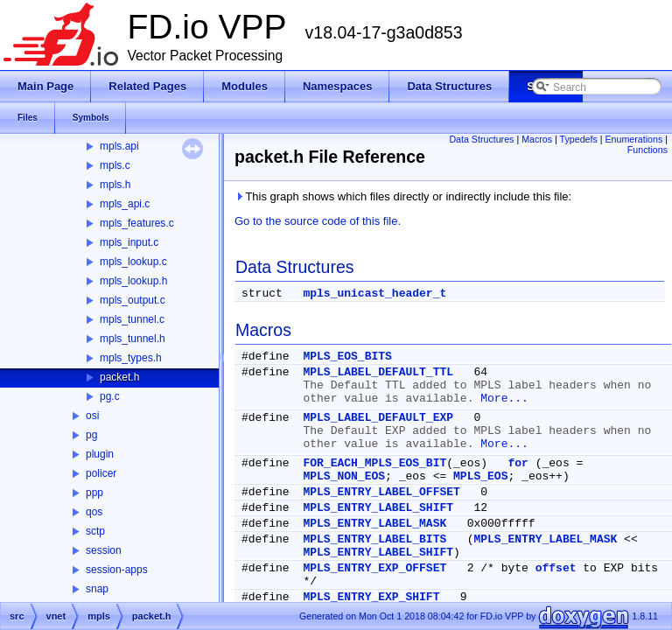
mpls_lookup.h (133, 281)
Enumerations (634, 139)
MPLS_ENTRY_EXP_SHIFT (371, 597)
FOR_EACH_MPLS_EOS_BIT (374, 463)
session (104, 550)
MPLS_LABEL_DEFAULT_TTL (378, 372)
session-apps (117, 570)
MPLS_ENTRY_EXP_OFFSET (374, 568)
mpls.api (119, 146)
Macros (537, 139)
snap (97, 589)
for (518, 463)
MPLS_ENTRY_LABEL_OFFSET (381, 492)
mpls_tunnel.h (133, 339)
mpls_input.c (129, 242)
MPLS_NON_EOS (344, 476)
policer (101, 473)
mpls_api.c (125, 204)
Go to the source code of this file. (318, 221)
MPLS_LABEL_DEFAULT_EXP (378, 418)
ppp (94, 493)
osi (92, 416)
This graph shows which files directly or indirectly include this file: (403, 196)
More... (504, 399)
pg (91, 435)
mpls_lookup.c (133, 262)
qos (94, 512)
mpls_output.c (133, 300)
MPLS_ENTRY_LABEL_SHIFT (378, 508)
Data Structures (481, 139)
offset (556, 568)
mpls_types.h (131, 358)
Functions (647, 150)
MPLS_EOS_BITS (347, 357)
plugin (100, 454)
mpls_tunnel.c (132, 319)
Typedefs (579, 139)
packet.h (119, 377)
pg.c (110, 396)
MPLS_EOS (480, 476)
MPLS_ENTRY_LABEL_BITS (374, 539)
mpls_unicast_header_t (374, 294)
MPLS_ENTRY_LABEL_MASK (374, 524)
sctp (95, 531)
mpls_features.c (137, 223)
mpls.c (115, 165)
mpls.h (115, 185)
